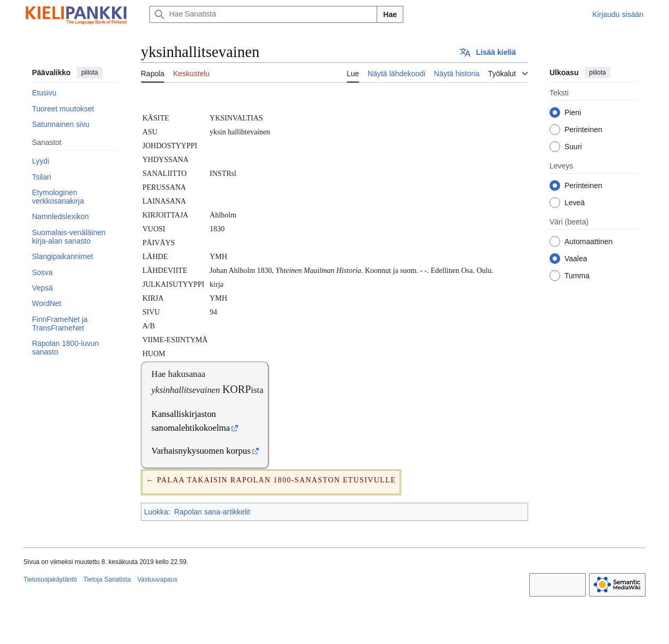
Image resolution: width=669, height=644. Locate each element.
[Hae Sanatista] (263, 14)
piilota (89, 73)
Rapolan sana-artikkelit (212, 512)
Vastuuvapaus (157, 579)
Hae (390, 14)
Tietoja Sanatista (107, 579)
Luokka (156, 512)
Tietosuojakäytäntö (50, 579)
